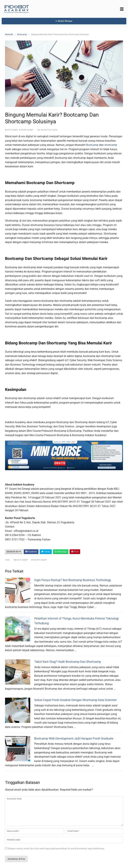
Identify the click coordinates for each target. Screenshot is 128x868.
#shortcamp (39, 560)
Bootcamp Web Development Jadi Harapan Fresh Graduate (74, 738)
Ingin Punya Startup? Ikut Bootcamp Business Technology (73, 580)
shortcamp (111, 145)
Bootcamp (22, 34)
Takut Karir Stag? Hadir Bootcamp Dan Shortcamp (68, 662)
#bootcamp (21, 560)
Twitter (46, 552)
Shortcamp (26, 130)
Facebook (31, 552)
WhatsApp (61, 552)
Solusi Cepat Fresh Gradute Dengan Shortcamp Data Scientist (75, 700)
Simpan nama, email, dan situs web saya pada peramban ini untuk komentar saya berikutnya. (56, 849)
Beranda (9, 34)
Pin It (75, 552)
